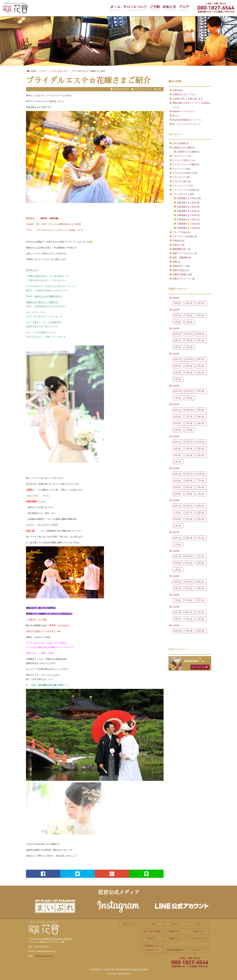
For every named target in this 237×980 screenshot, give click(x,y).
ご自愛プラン (198, 931)
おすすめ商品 (179, 143)
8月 (176, 366)
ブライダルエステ (181, 194)
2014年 (176, 595)
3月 (187, 373)
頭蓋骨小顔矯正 (180, 274)
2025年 (176, 310)
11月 (188, 334)
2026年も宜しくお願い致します (188, 99)
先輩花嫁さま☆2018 (187, 215)
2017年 (176, 532)
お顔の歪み (178, 90)
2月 (187, 322)
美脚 (175, 262)
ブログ (184, 7)
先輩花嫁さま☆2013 (187, 198)
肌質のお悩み (179, 270)
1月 (199, 303)
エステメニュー (180, 156)
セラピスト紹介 (180, 181)
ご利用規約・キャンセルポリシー (153, 948)
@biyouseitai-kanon (44, 956)
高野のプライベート (182, 279)
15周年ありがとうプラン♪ (185, 94)
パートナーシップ (181, 186)
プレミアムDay (180, 232)
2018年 (176, 500)
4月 (187, 303)
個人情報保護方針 (175, 950)
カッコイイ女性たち (182, 160)
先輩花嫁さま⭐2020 (187, 228)
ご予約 (155, 7)
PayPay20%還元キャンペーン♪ (187, 120)
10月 (176, 315)
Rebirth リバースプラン (184, 111)
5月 (176, 303)
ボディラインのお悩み (183, 236)
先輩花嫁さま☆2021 (187, 219)
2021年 (176, 404)
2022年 (176, 386)
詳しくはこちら (200, 667)
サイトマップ (198, 950)
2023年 (176, 354)
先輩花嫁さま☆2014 (187, 203)
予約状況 (177, 241)
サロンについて (135, 7)
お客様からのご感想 (182, 148)
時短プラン (153, 939)
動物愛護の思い (180, 249)
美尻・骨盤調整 (180, 258)
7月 (187, 315)
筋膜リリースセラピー (183, 253)
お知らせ (169, 7)
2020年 (176, 436)
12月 (176, 334)
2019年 (176, 468)
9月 (176, 341)
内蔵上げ (177, 245)
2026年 (176, 298)
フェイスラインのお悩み (184, 190)
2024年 (176, 328)
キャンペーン (179, 169)
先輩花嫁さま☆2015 (187, 207)
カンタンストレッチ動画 (184, 164)
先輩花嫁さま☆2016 (187, 211)
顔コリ (176, 116)
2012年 (176, 625)
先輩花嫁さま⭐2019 (187, 224)
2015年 (176, 576)
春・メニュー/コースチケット (187, 124)
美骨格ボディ (179, 266)
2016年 (176, 551)
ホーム (115, 7)
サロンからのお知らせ (183, 173)
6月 (199, 315)
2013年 (176, 607)
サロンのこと (179, 177)
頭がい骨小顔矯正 (153, 931)
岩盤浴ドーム (175, 939)
